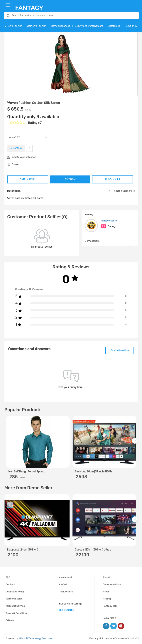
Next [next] (135, 443)
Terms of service (15, 606)
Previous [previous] (8, 443)
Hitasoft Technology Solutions (36, 638)
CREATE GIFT (113, 179)
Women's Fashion (37, 26)
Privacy (10, 620)
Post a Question (120, 350)
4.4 (103, 226)
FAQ (8, 577)
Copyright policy (15, 592)
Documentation (112, 584)
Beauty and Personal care (89, 26)
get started (66, 610)
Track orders (66, 592)
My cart (63, 584)
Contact (10, 584)
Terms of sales (14, 599)
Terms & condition (16, 613)
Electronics (114, 26)
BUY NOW (70, 179)
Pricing (107, 599)
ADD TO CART (28, 179)
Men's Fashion (14, 26)
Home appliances (61, 26)
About (106, 577)
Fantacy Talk (110, 606)
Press (106, 592)
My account (65, 577)
